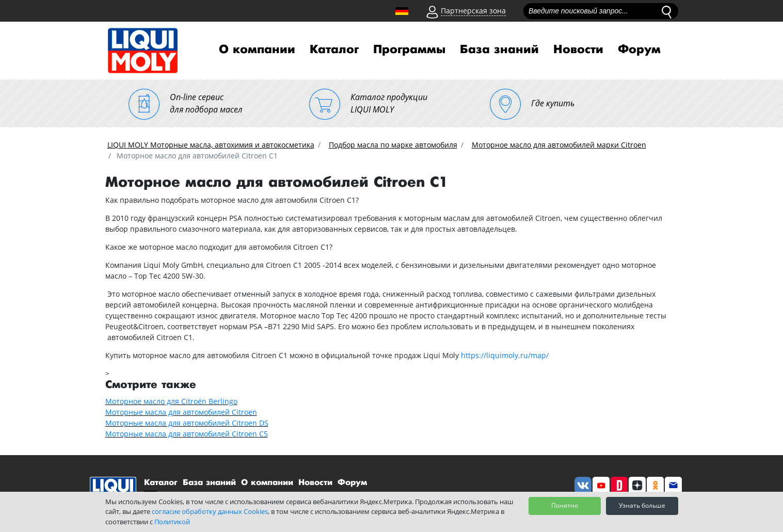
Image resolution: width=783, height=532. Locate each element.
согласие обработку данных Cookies (210, 511)
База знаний (499, 50)
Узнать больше (642, 505)
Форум (639, 50)
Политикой (172, 522)
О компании (257, 50)
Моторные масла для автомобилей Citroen (181, 412)
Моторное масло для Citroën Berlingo (171, 401)
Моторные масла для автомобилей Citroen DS (187, 423)
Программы (409, 50)
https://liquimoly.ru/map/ (505, 355)
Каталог (334, 50)
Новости (578, 50)
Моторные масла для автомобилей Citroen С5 (187, 434)
